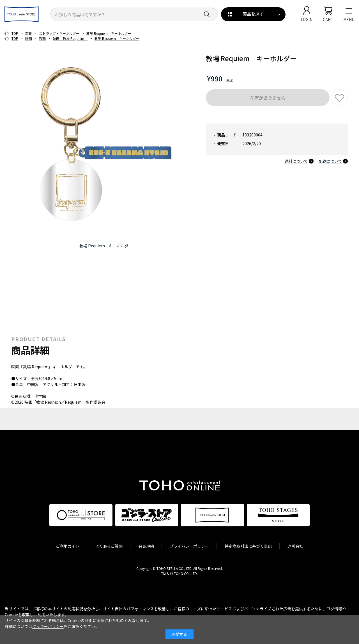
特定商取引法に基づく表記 (248, 546)
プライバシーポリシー (189, 546)
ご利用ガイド (68, 546)
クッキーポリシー (48, 626)
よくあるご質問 (109, 546)
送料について (296, 161)
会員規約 (146, 546)
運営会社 (295, 546)
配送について (330, 161)
